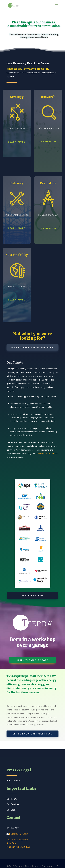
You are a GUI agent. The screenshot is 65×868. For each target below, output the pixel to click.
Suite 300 (11, 843)
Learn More (17, 142)
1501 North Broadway (17, 840)
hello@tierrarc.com (46, 454)
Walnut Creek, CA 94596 (18, 847)
